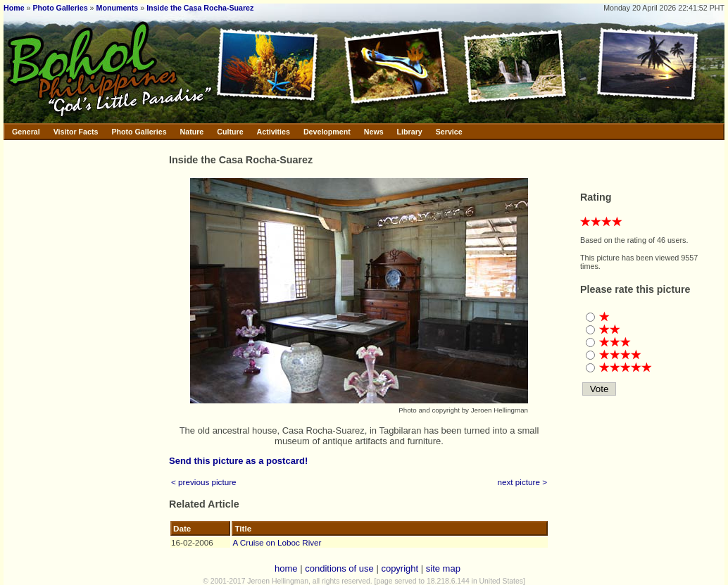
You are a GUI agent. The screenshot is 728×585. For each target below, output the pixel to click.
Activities (274, 132)
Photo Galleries (60, 8)
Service (449, 132)
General (26, 132)
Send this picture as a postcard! (238, 461)
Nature (192, 132)
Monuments (118, 8)
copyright (400, 568)
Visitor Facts (76, 132)
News (374, 132)
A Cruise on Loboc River (277, 542)
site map (443, 568)
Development (327, 132)
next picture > (523, 482)
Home (14, 8)
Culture (230, 132)
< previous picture (204, 482)
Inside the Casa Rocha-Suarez (200, 8)
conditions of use (339, 568)
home (286, 568)
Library (410, 132)
